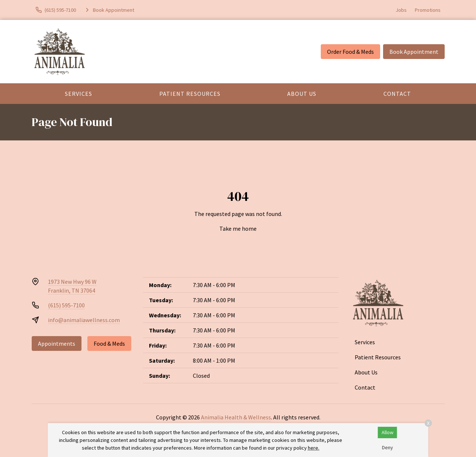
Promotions (428, 10)
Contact (397, 94)
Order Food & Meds (350, 52)
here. (314, 448)
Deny (388, 447)
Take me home (238, 228)
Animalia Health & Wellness (236, 417)
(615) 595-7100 (66, 305)
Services (79, 94)
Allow (388, 432)
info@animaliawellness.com (84, 320)
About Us (302, 94)
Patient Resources (190, 94)
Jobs (401, 10)
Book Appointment (414, 52)
